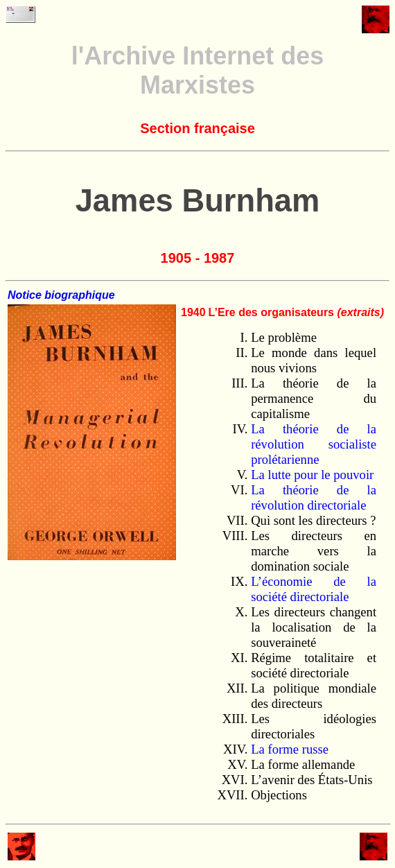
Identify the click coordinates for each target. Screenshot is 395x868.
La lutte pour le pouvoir (312, 475)
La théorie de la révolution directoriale (314, 497)
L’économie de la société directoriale (314, 589)
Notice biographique (61, 295)
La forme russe (290, 749)
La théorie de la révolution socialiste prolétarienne (314, 444)
